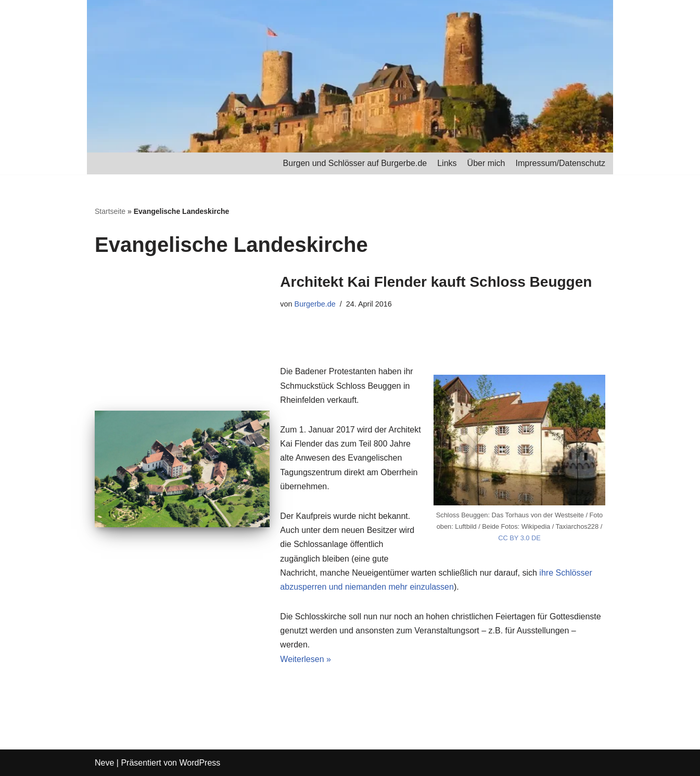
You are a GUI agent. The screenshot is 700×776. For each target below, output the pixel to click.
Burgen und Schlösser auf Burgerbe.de (355, 163)
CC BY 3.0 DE (519, 538)
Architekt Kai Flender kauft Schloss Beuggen (436, 282)
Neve (104, 763)
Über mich (486, 163)
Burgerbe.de (315, 304)
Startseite (110, 211)
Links (447, 163)
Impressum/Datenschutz (560, 163)
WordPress (200, 763)
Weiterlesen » (306, 659)
